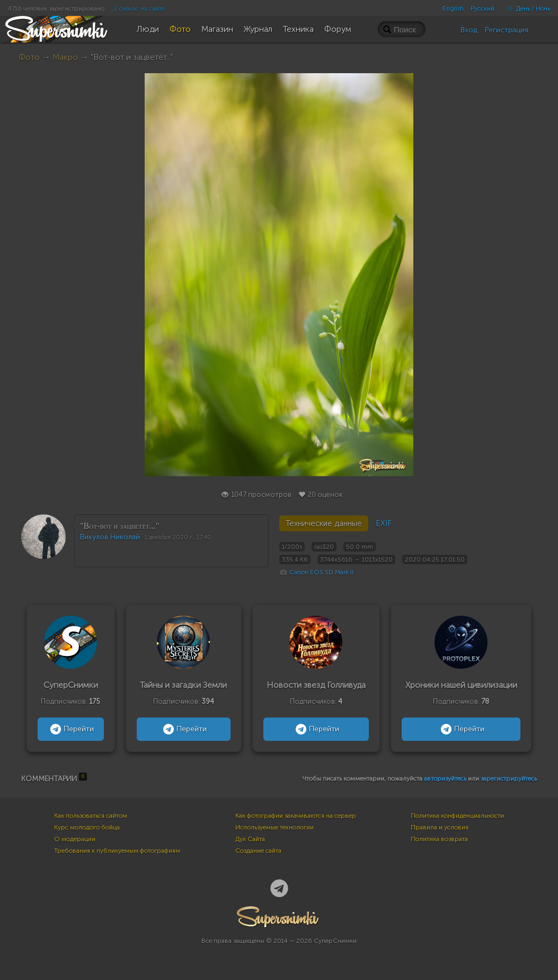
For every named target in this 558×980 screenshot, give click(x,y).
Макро (65, 57)
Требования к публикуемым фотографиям (117, 851)
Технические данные (324, 523)
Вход (469, 30)
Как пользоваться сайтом (91, 816)
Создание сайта (258, 851)
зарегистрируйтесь (509, 778)
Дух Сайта (250, 839)
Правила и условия (440, 827)
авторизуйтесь (445, 778)
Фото (29, 57)
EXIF (384, 523)
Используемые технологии (274, 827)
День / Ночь (526, 8)
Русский (482, 8)
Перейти (71, 729)
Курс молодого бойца (87, 827)
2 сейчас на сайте (139, 8)
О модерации (75, 839)
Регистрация (507, 30)
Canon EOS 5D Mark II (321, 572)
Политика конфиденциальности (457, 816)
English (453, 8)
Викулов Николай (110, 537)
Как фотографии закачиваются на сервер (296, 816)
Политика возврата (439, 839)
